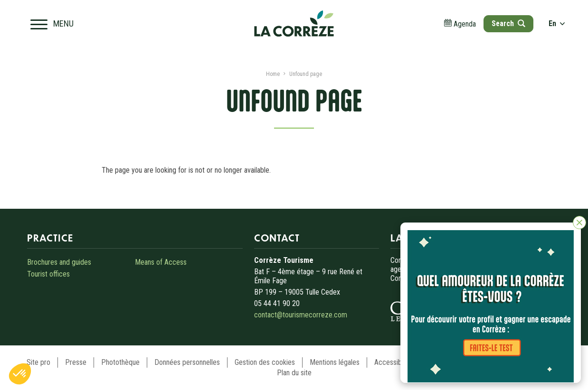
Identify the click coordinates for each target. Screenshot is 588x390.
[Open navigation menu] (52, 24)
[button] (20, 374)
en (557, 23)
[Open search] (508, 24)
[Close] (579, 223)
